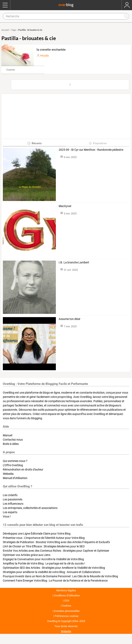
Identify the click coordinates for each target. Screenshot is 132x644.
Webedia (8, 474)
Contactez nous (13, 440)
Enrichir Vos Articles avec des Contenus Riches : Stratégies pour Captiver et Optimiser (56, 551)
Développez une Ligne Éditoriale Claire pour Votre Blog (37, 534)
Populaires (98, 143)
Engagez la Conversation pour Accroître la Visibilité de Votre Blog (43, 559)
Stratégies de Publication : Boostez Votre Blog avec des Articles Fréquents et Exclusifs (56, 542)
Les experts (10, 512)
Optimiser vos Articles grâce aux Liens (27, 555)
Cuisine (11, 70)
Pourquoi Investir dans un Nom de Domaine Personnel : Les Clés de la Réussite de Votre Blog (60, 576)
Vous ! (7, 516)
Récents (34, 143)
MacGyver (65, 206)
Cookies (67, 606)
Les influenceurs (13, 504)
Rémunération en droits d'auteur (23, 469)
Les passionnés (13, 499)
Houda (44, 56)
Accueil (5, 30)
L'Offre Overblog (13, 465)
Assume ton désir (70, 319)
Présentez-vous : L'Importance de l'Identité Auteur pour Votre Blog (44, 538)
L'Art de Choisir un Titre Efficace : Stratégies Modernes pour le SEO (44, 546)
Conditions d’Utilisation (67, 595)
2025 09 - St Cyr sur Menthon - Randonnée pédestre (91, 150)
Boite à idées (11, 444)
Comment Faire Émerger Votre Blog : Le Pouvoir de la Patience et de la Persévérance (55, 581)
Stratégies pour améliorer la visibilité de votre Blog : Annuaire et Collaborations (52, 572)
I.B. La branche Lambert (74, 262)
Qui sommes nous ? (15, 461)
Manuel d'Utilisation (15, 478)
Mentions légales (66, 590)
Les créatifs (10, 495)
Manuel (8, 435)
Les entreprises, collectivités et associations (30, 508)
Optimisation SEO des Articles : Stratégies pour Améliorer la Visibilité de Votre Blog (54, 568)
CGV (67, 601)
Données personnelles (67, 611)
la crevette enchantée (51, 50)
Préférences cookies (67, 616)
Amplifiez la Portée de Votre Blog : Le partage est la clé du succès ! (44, 563)
